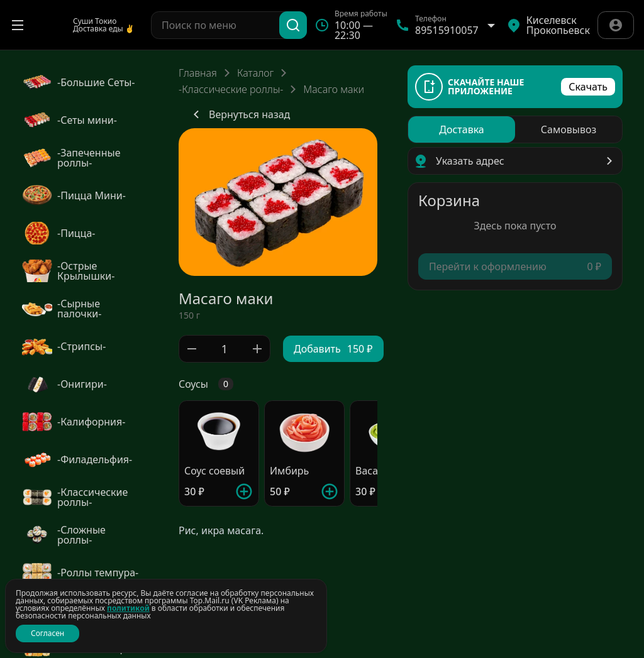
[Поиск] (293, 25)
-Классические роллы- (231, 89)
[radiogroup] (515, 129)
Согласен (47, 633)
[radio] (462, 129)
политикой (128, 608)
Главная (198, 73)
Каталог (255, 73)
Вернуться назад (239, 114)
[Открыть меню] (18, 25)
